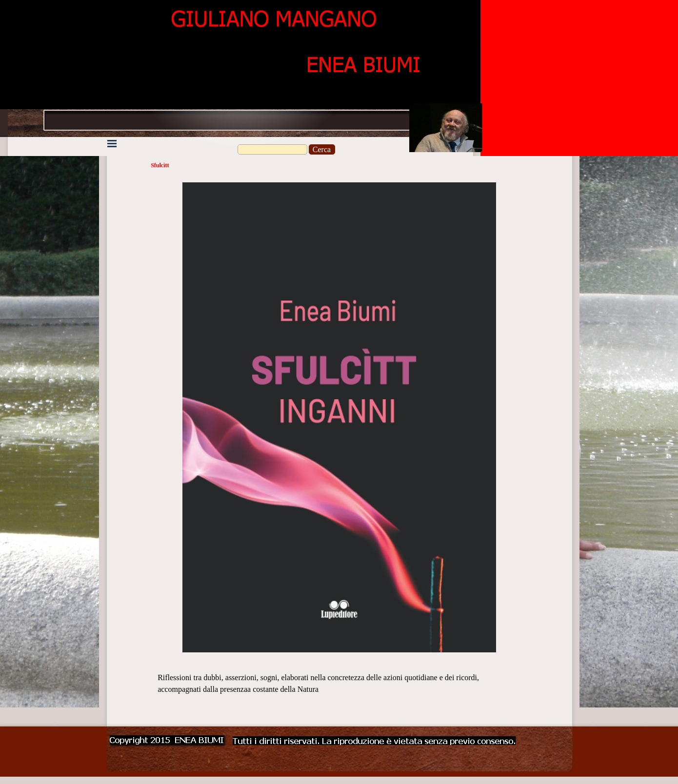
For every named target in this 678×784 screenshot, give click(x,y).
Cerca (322, 149)
